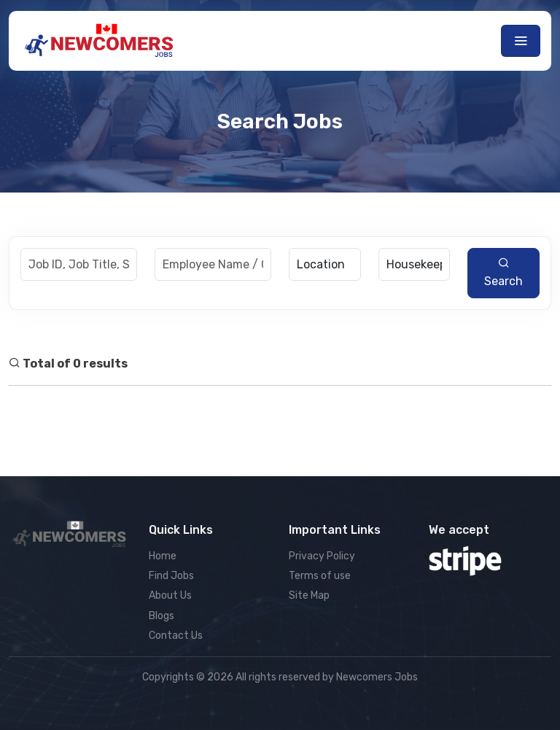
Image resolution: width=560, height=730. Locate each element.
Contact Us (176, 636)
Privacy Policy (322, 556)
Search (503, 272)
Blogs (162, 616)
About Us (170, 595)
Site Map (309, 595)
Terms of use (320, 576)
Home (163, 556)
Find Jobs (171, 576)
